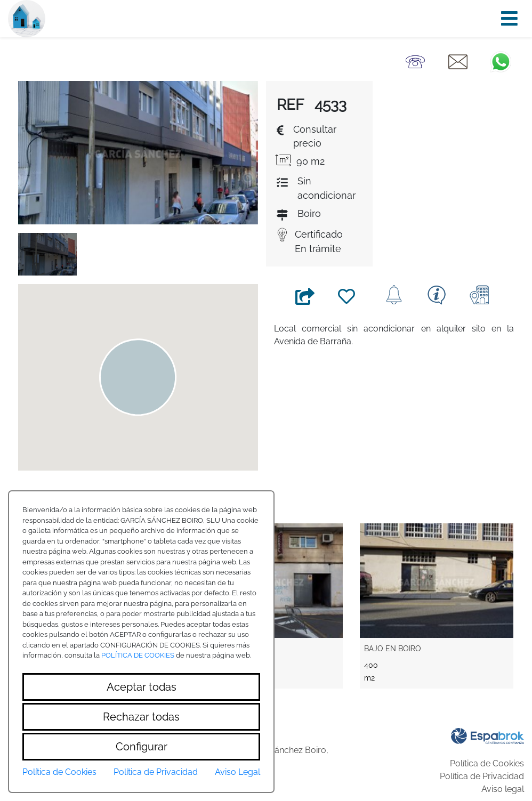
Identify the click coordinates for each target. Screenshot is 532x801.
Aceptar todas (142, 687)
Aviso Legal (237, 772)
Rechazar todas (141, 717)
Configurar (142, 747)
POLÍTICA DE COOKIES (138, 655)
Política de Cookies (487, 763)
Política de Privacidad (482, 776)
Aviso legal (503, 789)
